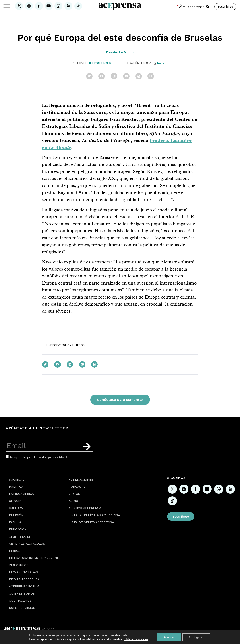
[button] (208, 7)
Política (16, 487)
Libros (15, 551)
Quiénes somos (22, 593)
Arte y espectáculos (27, 544)
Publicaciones (81, 479)
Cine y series (20, 536)
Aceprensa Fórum (24, 586)
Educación (18, 529)
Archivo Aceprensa (85, 508)
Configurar (197, 637)
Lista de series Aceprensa (91, 522)
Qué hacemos (20, 601)
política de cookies (135, 639)
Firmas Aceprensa (24, 579)
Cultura (16, 508)
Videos (74, 494)
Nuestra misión (22, 608)
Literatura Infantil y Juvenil (34, 558)
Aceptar (169, 637)
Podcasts (77, 487)
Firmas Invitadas (23, 572)
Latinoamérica (21, 494)
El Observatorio (56, 345)
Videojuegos (20, 565)
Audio (73, 501)
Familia (15, 522)
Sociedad (17, 479)
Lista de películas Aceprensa (94, 515)
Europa (79, 345)
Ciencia (15, 501)
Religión (16, 515)
